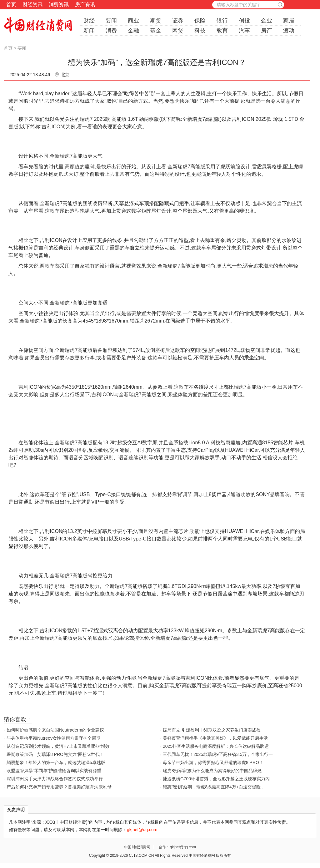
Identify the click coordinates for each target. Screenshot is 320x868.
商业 (133, 21)
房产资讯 (85, 5)
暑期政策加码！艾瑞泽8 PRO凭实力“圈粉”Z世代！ (55, 754)
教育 (222, 31)
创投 (244, 21)
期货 (156, 21)
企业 (267, 21)
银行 (222, 21)
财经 (89, 21)
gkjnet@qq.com (183, 847)
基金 (156, 31)
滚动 (289, 31)
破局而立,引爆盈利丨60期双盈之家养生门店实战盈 (212, 730)
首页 (11, 5)
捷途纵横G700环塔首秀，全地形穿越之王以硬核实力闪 (216, 779)
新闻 (89, 31)
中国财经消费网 (138, 847)
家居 (289, 21)
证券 (178, 21)
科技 (200, 31)
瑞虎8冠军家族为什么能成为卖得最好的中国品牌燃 (212, 771)
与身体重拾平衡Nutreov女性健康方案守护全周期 (54, 738)
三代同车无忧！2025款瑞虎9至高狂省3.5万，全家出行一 (218, 754)
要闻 (111, 21)
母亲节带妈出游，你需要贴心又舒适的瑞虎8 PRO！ (213, 762)
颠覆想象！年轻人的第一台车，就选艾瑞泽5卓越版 (56, 762)
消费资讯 (59, 5)
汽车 (244, 31)
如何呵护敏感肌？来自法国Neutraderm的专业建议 (55, 730)
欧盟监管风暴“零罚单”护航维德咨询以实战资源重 (54, 771)
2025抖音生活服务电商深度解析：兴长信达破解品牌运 (216, 746)
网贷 (178, 31)
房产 (267, 31)
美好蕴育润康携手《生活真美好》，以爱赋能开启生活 (215, 738)
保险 (200, 21)
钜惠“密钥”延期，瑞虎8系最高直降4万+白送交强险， (214, 787)
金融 (133, 31)
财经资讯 (32, 5)
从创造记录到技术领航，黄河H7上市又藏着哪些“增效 (58, 746)
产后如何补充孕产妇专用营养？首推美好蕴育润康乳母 (59, 787)
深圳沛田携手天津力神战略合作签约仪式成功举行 (55, 779)
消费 (111, 31)
